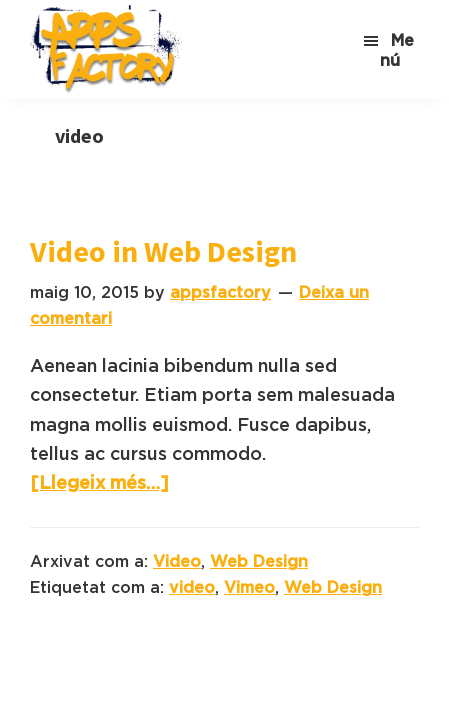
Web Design (259, 561)
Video (177, 561)
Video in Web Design (163, 251)
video (192, 587)
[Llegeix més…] (99, 482)
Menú (397, 50)
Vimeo (249, 587)
